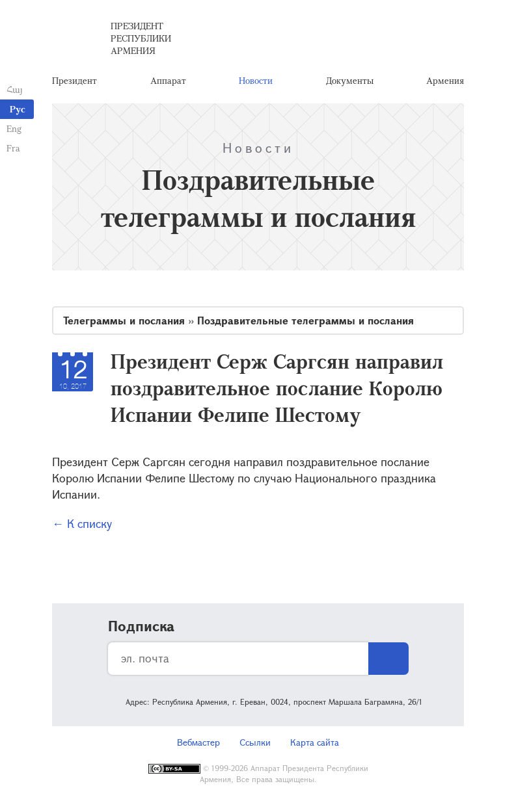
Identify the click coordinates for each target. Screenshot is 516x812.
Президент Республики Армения (141, 39)
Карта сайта (315, 743)
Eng (14, 128)
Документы (350, 81)
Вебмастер (198, 743)
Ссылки (255, 743)
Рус (18, 109)
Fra (13, 148)
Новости (256, 81)
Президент (75, 81)
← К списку (82, 525)
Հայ (15, 89)
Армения (445, 81)
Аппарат (168, 81)
